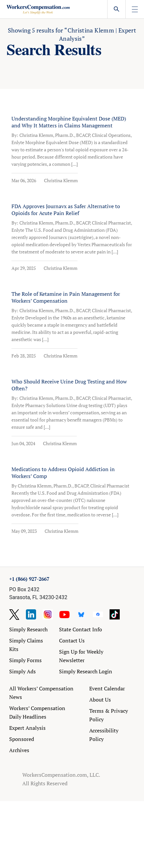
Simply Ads (22, 671)
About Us (100, 700)
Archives (19, 750)
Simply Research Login (86, 671)
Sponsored (22, 739)
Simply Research (28, 629)
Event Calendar (107, 688)
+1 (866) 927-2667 (29, 579)
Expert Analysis (27, 728)
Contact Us (72, 640)
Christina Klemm (61, 180)
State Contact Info (81, 629)
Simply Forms (25, 660)
